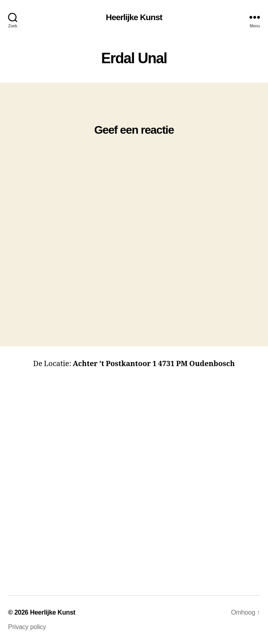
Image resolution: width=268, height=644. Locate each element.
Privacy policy (27, 627)
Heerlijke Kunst (134, 17)
